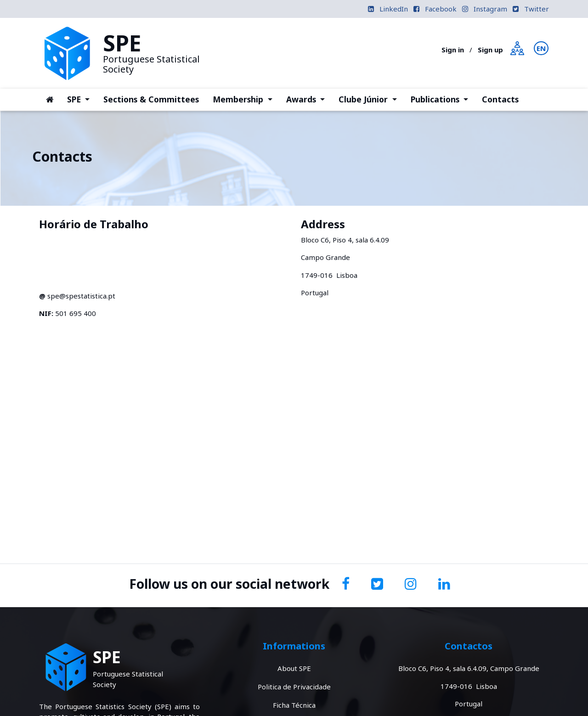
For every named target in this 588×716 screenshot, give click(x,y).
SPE (82, 99)
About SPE (294, 668)
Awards (309, 99)
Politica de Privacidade (294, 687)
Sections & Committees (151, 99)
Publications (443, 99)
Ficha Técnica (294, 705)
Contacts (500, 99)
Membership (246, 99)
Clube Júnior (371, 99)
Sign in (453, 50)
